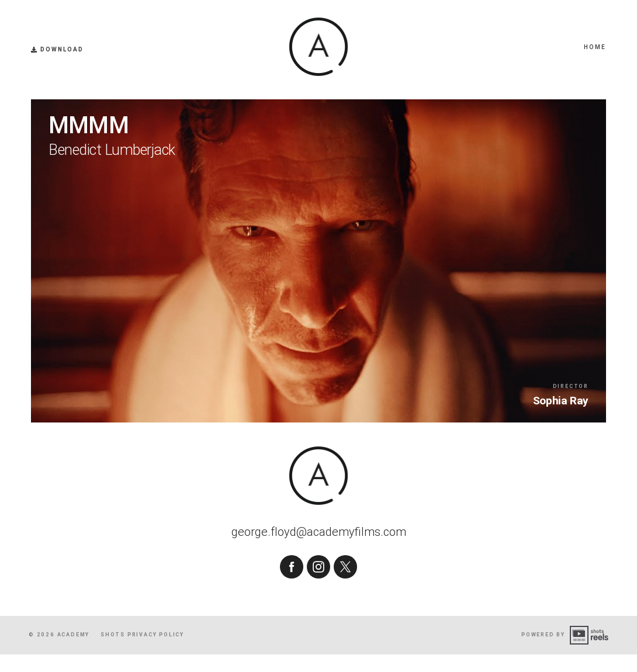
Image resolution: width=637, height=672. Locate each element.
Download (57, 50)
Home (595, 47)
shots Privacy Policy (142, 652)
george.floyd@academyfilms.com (319, 556)
